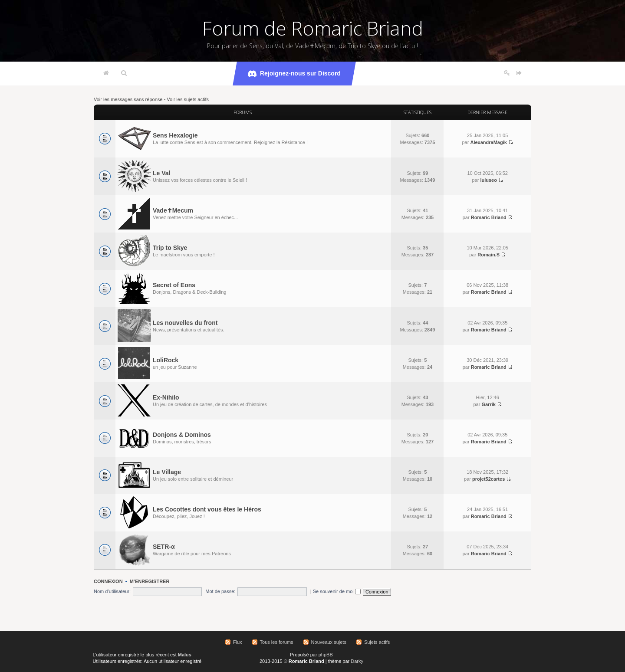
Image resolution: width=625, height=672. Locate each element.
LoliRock (166, 360)
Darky (357, 661)
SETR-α (164, 547)
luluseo (488, 180)
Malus (185, 655)
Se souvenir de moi (337, 591)
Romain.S (488, 255)
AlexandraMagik (488, 142)
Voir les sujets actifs (188, 99)
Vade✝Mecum (173, 210)
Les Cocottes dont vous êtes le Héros (207, 509)
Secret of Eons (174, 285)
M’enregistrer (150, 581)
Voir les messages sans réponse (128, 99)
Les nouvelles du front (185, 323)
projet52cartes (488, 479)
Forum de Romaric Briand (313, 28)
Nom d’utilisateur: (112, 591)
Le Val (161, 173)
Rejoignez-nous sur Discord (294, 74)
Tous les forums (277, 642)
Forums (243, 112)
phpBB (326, 655)
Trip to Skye (170, 248)
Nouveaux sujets (329, 642)
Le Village (167, 472)
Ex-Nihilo (166, 397)
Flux (238, 642)
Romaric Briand (489, 217)
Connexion (108, 581)
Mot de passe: (220, 591)
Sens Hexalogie (175, 135)
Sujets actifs (377, 642)
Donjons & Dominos (182, 435)
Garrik (488, 404)
